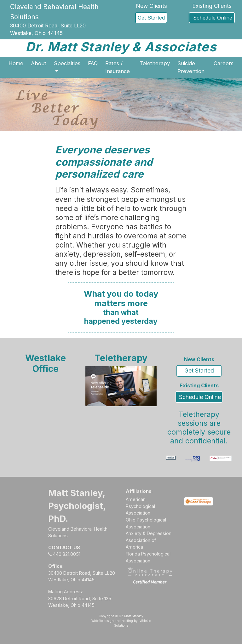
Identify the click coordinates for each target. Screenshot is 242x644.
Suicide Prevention (191, 67)
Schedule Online (212, 18)
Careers (224, 63)
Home (16, 63)
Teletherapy (155, 63)
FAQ (93, 63)
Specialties (67, 63)
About (39, 63)
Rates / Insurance (118, 67)
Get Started (151, 18)
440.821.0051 (64, 554)
